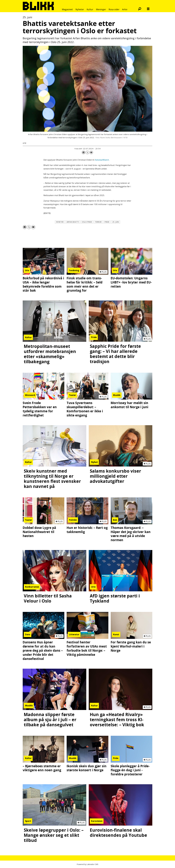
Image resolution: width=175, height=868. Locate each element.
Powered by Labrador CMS (87, 864)
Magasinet (67, 9)
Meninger (101, 9)
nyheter (60, 222)
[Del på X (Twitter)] (87, 152)
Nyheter (80, 9)
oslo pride (87, 222)
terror (98, 222)
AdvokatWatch (102, 160)
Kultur (90, 9)
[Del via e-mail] (91, 152)
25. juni (116, 222)
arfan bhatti (73, 222)
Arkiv (125, 9)
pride (107, 222)
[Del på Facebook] (83, 152)
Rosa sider (114, 9)
